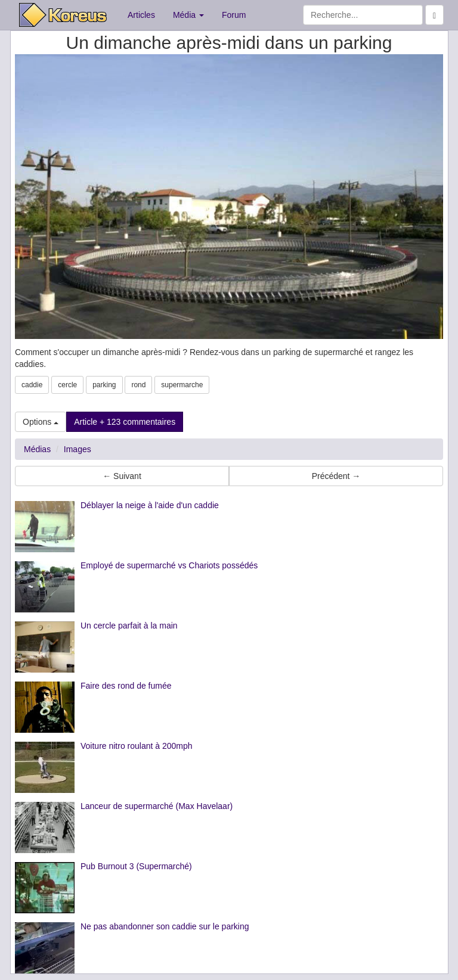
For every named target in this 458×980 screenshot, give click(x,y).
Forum (234, 15)
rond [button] (138, 385)
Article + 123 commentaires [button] (125, 422)
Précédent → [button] (336, 476)
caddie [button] (32, 385)
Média (188, 15)
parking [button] (104, 385)
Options (41, 422)
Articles (141, 15)
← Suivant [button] (122, 476)
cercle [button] (67, 385)
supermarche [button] (182, 385)
